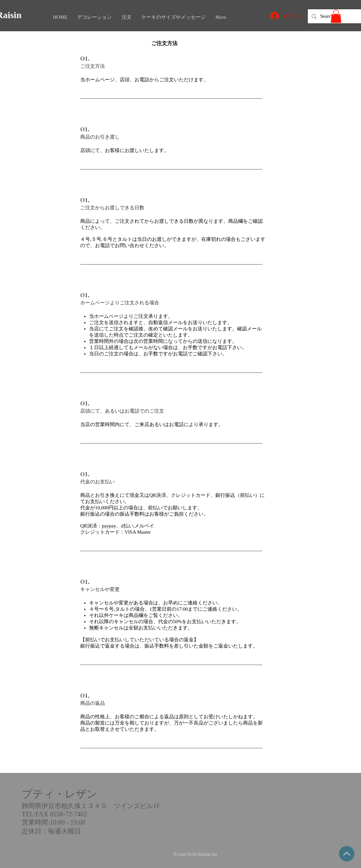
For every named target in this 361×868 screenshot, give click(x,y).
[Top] (347, 854)
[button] (336, 16)
